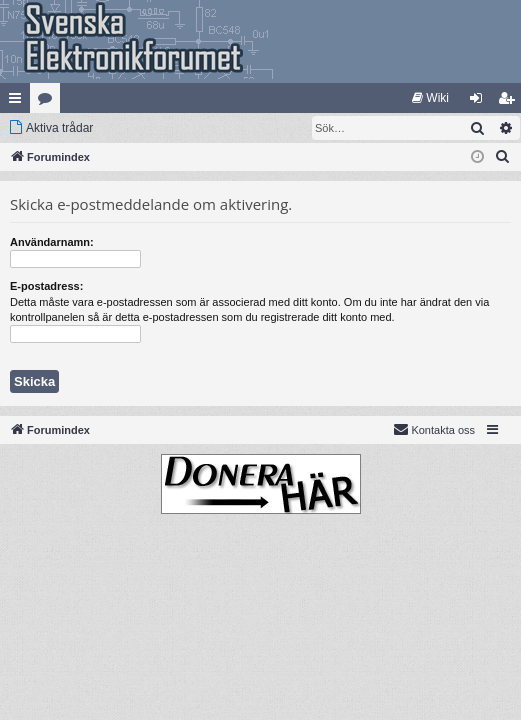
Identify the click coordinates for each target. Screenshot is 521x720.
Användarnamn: (52, 242)
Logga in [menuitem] (480, 102)
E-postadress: (46, 286)
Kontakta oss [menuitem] (434, 429)
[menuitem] (430, 98)
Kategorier (49, 102)
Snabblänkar (19, 102)
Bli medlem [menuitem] (510, 102)
